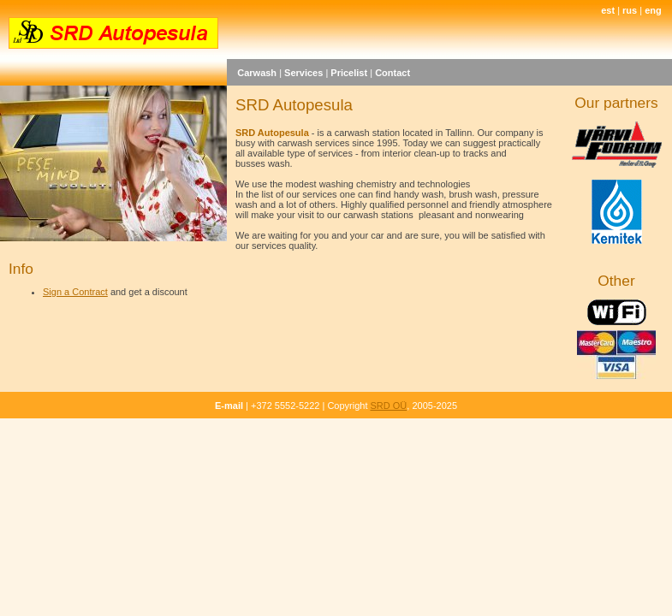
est (608, 10)
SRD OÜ (389, 406)
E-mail (229, 406)
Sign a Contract (75, 292)
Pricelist (349, 73)
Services (303, 73)
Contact (392, 73)
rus (630, 10)
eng (653, 10)
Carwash (257, 73)
